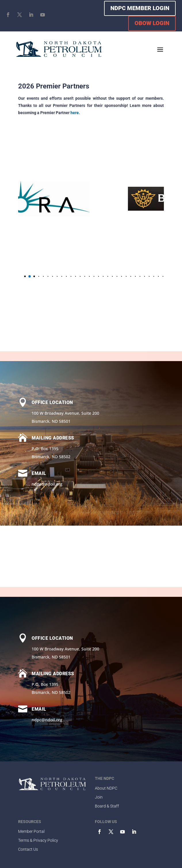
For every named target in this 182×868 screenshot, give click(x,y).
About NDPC (106, 788)
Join (99, 797)
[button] (29, 277)
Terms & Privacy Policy (38, 840)
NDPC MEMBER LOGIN (140, 8)
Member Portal (31, 831)
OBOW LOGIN (152, 23)
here (75, 113)
